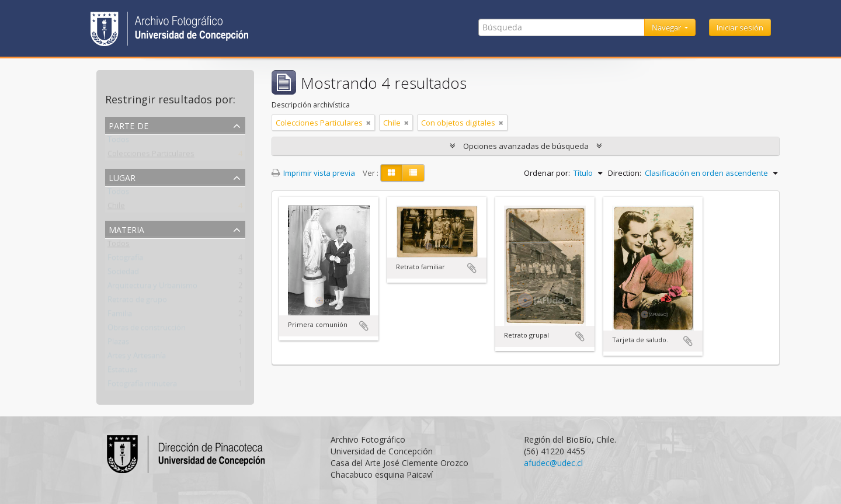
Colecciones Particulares (151, 156)
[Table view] (413, 173)
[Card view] (391, 173)
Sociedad (123, 274)
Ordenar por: (547, 173)
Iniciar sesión (740, 27)
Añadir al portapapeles (364, 326)
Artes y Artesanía (137, 358)
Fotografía (125, 260)
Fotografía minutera (142, 386)
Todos (118, 142)
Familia (120, 316)
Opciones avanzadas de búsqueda (526, 146)
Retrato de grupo (137, 302)
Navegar (667, 27)
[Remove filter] (369, 123)
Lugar (122, 177)
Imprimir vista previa (313, 173)
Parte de (128, 125)
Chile (116, 208)
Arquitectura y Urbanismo (152, 288)
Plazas (118, 344)
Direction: (625, 173)
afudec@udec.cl (553, 463)
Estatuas (122, 372)
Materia (126, 229)
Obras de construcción (147, 330)
